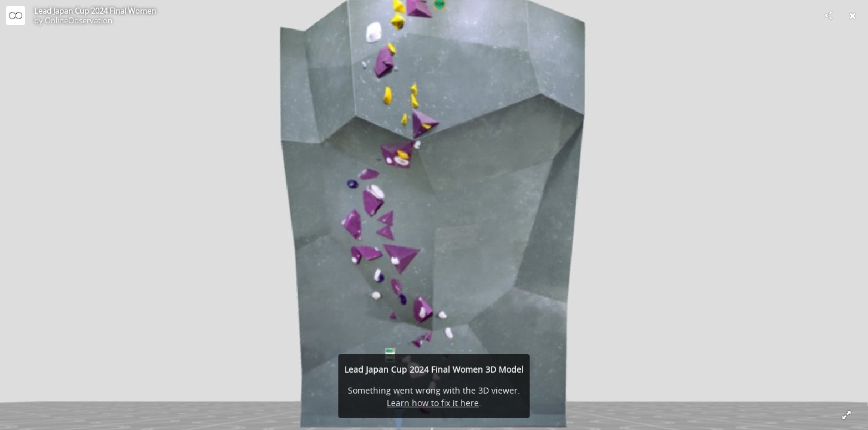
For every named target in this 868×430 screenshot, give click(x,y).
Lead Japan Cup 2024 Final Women (95, 11)
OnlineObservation (79, 20)
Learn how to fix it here (433, 403)
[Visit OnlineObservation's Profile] (16, 16)
